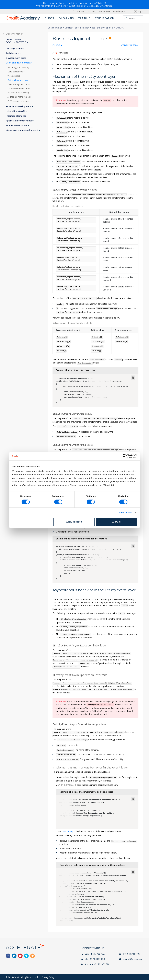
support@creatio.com (133, 959)
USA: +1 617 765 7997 (95, 954)
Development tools (16, 58)
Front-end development (19, 106)
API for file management (19, 97)
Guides (49, 18)
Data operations (15, 72)
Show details (125, 512)
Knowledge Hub (120, 11)
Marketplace (105, 11)
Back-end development (102, 28)
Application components (19, 121)
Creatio (81, 11)
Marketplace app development (22, 130)
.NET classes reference (18, 101)
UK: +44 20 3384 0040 (95, 959)
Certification (104, 18)
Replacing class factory (18, 67)
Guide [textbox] (56, 46)
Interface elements (16, 116)
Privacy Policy (48, 977)
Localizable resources (18, 88)
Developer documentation (77, 28)
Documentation (55, 28)
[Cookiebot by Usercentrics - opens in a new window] (125, 456)
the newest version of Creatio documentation (88, 6)
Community (92, 11)
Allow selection (74, 522)
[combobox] (57, 46)
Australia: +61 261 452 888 (97, 964)
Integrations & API (16, 111)
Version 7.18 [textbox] (129, 46)
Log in (141, 11)
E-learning (66, 18)
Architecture (13, 53)
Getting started (14, 48)
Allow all (117, 522)
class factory (68, 831)
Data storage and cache (19, 84)
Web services (14, 76)
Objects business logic (18, 80)
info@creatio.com (131, 954)
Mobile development (17, 125)
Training (84, 18)
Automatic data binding (18, 93)
